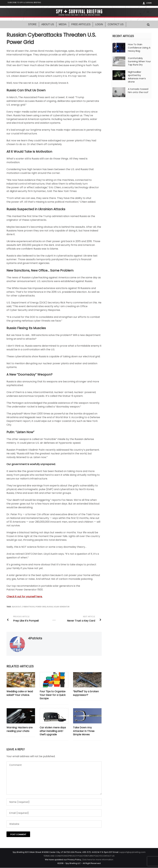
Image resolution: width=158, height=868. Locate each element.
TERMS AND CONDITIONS (55, 856)
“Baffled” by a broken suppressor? (86, 694)
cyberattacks (28, 607)
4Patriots (35, 639)
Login (149, 3)
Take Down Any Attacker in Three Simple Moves (84, 731)
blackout (17, 607)
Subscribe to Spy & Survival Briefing (26, 3)
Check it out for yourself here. (24, 597)
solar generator (61, 607)
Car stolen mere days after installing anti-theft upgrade (53, 731)
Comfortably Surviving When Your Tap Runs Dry (139, 62)
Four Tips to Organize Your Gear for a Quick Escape (53, 695)
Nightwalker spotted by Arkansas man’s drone (137, 77)
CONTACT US (108, 856)
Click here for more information (98, 860)
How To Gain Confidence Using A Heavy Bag (139, 48)
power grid (41, 607)
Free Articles (81, 25)
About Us (48, 25)
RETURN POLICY (93, 856)
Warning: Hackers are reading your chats (20, 730)
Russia (50, 607)
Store (32, 25)
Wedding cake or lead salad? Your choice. (20, 694)
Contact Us (116, 25)
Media (63, 25)
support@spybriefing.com (132, 852)
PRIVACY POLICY (76, 856)
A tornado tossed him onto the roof (138, 91)
